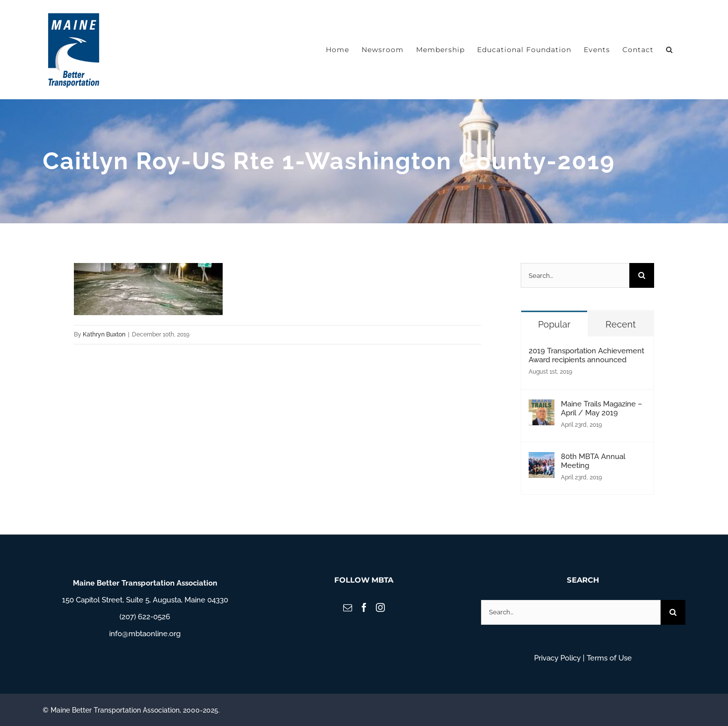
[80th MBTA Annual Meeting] (542, 461)
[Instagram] (380, 607)
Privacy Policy (557, 658)
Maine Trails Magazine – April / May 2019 (602, 408)
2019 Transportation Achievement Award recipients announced (586, 355)
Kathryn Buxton (104, 334)
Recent (621, 324)
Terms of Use (609, 658)
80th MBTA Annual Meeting (593, 461)
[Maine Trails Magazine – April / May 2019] (542, 408)
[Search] (642, 275)
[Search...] (575, 275)
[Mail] (348, 607)
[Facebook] (364, 607)
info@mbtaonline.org (145, 634)
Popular (554, 324)
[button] (669, 50)
